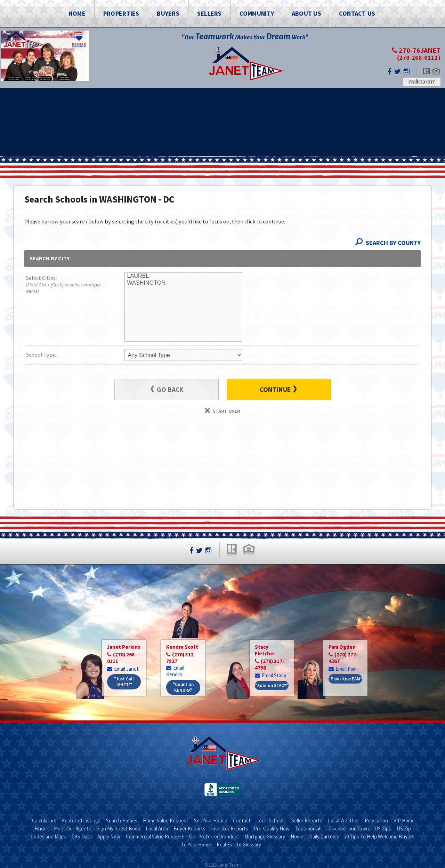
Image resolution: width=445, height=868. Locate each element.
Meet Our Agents (72, 828)
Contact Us (357, 13)
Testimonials (309, 828)
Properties (121, 13)
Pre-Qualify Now (272, 828)
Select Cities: (65, 285)
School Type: (41, 355)
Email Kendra (175, 671)
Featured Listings (81, 820)
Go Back (167, 389)
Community (257, 13)
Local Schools (271, 820)
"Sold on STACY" (272, 685)
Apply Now (109, 837)
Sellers (209, 13)
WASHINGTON (183, 283)
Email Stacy (270, 675)
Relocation (376, 820)
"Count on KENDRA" (183, 687)
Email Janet (123, 669)
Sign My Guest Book (118, 828)
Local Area (157, 828)
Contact (242, 820)
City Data (82, 837)
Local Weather (343, 820)
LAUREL (183, 276)
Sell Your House (211, 820)
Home (77, 13)
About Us (306, 13)
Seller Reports (307, 820)
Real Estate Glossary (239, 845)
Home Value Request (166, 820)
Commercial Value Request (155, 837)
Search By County (388, 243)
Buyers (168, 13)
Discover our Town (349, 828)
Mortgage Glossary (265, 837)
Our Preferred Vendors (214, 837)
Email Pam (343, 669)
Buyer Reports (189, 828)
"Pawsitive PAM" (345, 679)
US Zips (383, 828)
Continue (278, 389)
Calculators (44, 820)
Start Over (222, 411)
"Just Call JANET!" (124, 682)
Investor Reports (230, 828)
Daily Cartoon (324, 837)
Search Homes (122, 820)
